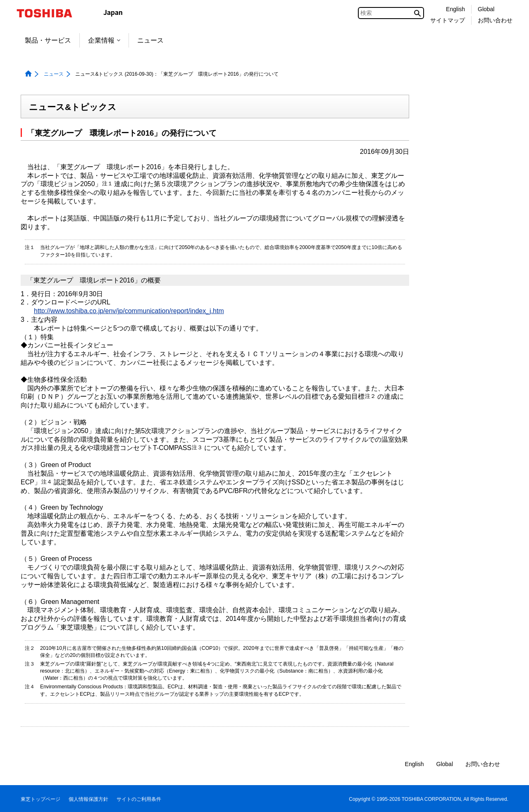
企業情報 (104, 40)
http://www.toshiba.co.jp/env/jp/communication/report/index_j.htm (129, 311)
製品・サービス (48, 40)
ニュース (150, 40)
